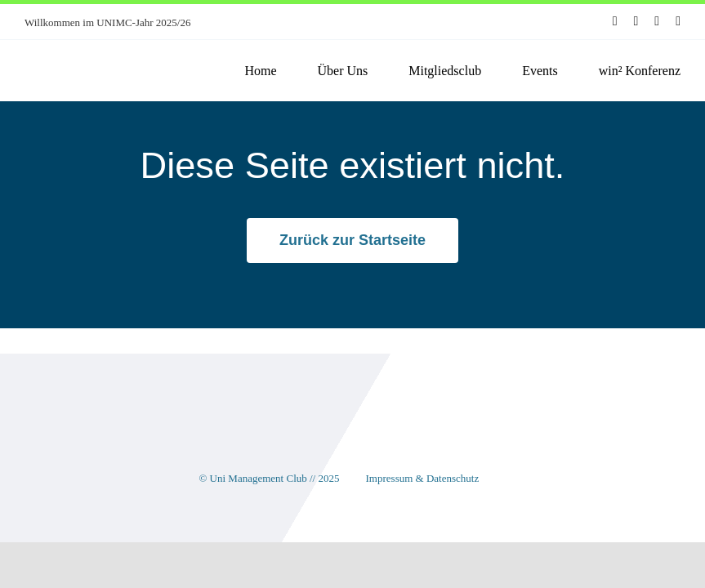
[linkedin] (678, 21)
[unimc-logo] (97, 54)
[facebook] (615, 21)
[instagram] (636, 21)
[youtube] (657, 21)
